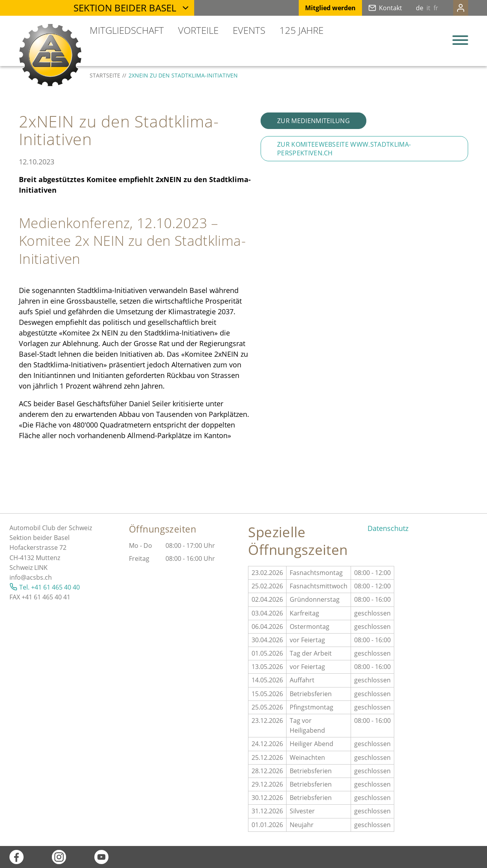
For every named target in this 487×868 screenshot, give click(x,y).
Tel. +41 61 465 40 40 (50, 587)
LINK (41, 568)
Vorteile (198, 30)
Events (249, 30)
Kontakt (375, 8)
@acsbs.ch (36, 577)
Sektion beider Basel (125, 8)
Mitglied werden (315, 8)
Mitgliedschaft (127, 30)
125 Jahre (301, 30)
